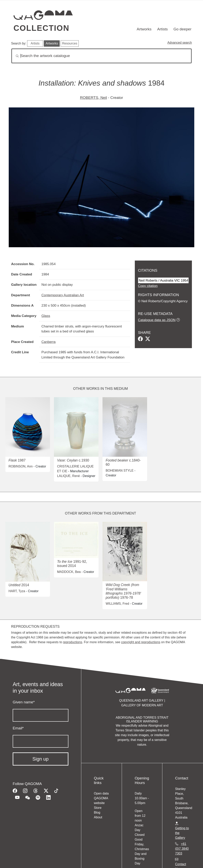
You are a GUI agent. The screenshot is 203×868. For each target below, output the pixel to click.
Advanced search (180, 43)
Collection (41, 28)
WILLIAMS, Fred (117, 604)
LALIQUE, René (68, 476)
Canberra (48, 342)
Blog (97, 812)
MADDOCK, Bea (69, 572)
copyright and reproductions (141, 642)
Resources (70, 43)
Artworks (144, 29)
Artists (162, 29)
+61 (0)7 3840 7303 (182, 849)
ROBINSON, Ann (21, 466)
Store (98, 808)
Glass (46, 316)
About (98, 817)
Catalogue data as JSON (157, 320)
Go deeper (182, 29)
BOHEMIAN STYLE (120, 471)
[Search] (101, 56)
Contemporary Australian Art (63, 295)
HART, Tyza (17, 591)
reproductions (72, 642)
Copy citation (148, 286)
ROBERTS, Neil (93, 98)
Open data (101, 793)
